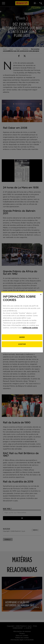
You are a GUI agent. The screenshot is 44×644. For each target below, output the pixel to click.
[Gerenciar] (22, 337)
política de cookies (30, 328)
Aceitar (22, 344)
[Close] (41, 295)
